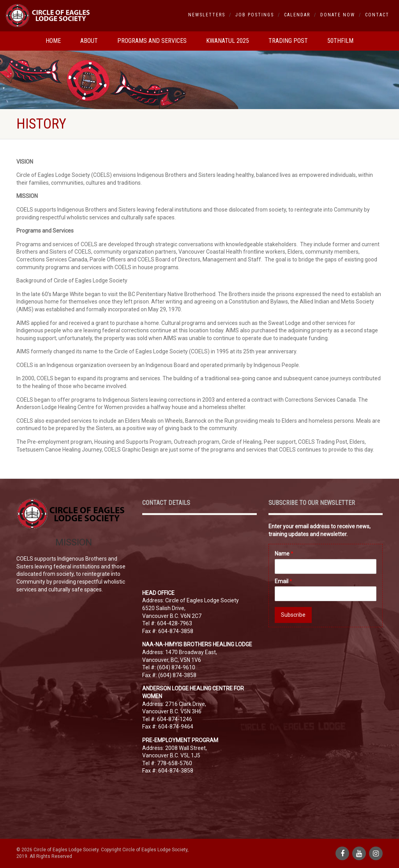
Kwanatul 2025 (228, 41)
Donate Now (338, 15)
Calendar (297, 15)
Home (53, 41)
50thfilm (340, 41)
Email (283, 581)
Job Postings (255, 15)
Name (284, 554)
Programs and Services (152, 41)
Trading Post (288, 41)
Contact (377, 15)
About (89, 41)
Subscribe (293, 615)
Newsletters (207, 15)
